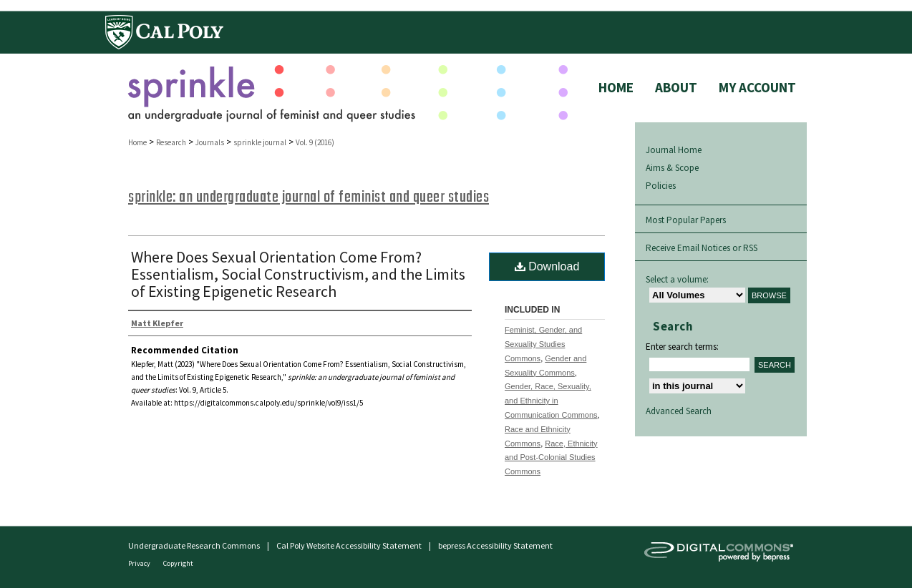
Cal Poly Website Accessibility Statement (349, 545)
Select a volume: (677, 279)
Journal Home (674, 150)
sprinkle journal (260, 142)
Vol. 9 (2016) (315, 142)
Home (137, 142)
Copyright (178, 563)
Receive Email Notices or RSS (702, 248)
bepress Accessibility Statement (495, 545)
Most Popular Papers (686, 220)
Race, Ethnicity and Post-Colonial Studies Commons (551, 458)
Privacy (140, 563)
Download (547, 266)
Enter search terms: (682, 347)
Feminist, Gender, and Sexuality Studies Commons (543, 344)
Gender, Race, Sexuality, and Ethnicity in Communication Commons (551, 401)
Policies (661, 186)
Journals (210, 142)
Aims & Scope (672, 168)
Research (171, 142)
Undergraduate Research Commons (194, 545)
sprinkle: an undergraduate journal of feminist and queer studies (309, 197)
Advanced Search (679, 411)
